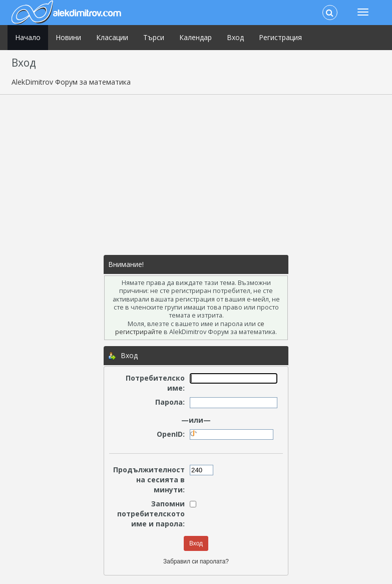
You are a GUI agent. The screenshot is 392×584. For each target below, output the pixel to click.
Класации (112, 37)
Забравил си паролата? (196, 561)
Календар (195, 37)
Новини (68, 37)
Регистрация (280, 37)
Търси (154, 37)
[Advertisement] (196, 175)
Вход (235, 37)
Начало (28, 37)
